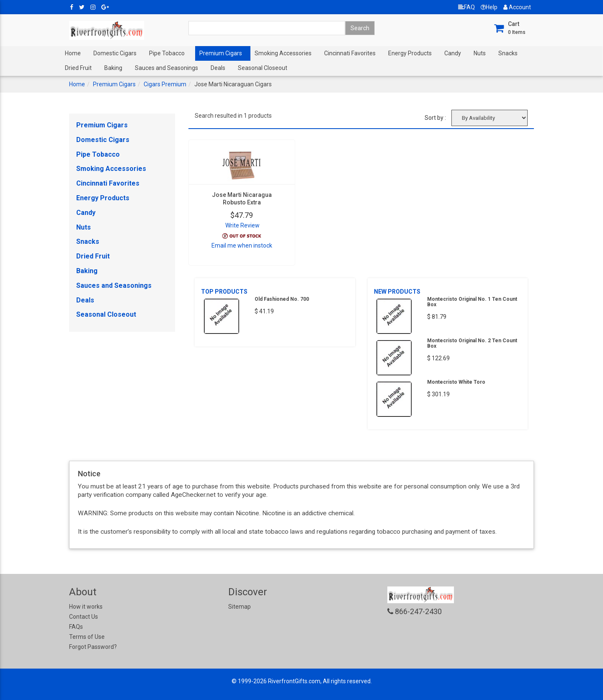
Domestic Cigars (115, 53)
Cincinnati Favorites (350, 53)
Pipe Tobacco (167, 53)
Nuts (480, 53)
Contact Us (84, 617)
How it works (86, 607)
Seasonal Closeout (263, 68)
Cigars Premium (165, 84)
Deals (218, 68)
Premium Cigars (221, 53)
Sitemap (240, 607)
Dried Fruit (78, 68)
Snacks (508, 53)
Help (489, 7)
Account (517, 7)
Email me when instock (242, 245)
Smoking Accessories (283, 53)
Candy (453, 53)
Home (73, 53)
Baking (113, 68)
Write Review (242, 225)
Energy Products (410, 53)
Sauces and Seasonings (166, 68)
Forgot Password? (93, 647)
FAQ (466, 7)
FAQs (76, 627)
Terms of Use (87, 637)
